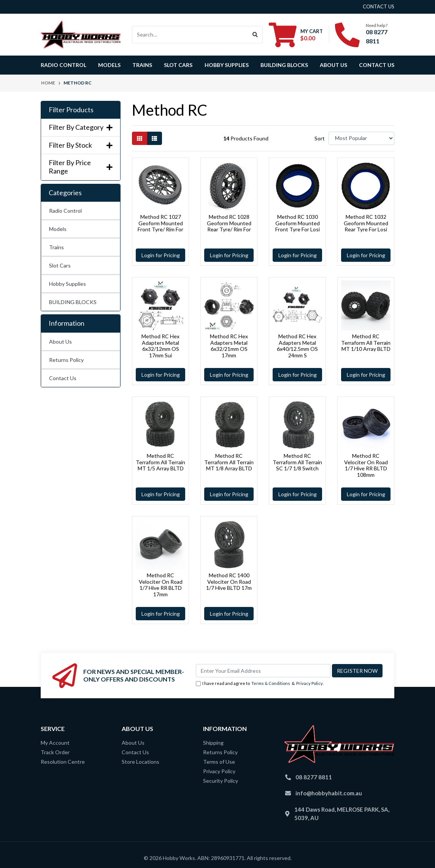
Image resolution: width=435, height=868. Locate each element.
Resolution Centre (63, 762)
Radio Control (65, 211)
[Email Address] (263, 671)
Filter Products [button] (71, 110)
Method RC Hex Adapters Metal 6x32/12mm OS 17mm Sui (160, 346)
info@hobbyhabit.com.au (329, 793)
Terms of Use (219, 762)
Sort (320, 138)
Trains (56, 247)
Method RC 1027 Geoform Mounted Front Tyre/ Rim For (160, 223)
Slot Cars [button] (178, 65)
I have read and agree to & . (260, 684)
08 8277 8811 (314, 777)
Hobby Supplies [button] (227, 65)
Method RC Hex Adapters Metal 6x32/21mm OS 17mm (229, 346)
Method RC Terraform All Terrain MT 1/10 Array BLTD (366, 343)
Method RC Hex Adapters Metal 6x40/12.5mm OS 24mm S (297, 346)
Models (58, 229)
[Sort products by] (361, 138)
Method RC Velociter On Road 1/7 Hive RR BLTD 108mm (366, 465)
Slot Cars (60, 265)
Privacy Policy (310, 683)
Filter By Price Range (81, 167)
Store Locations (141, 762)
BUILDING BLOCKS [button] (284, 65)
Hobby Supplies (67, 284)
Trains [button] (142, 65)
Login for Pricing (161, 255)
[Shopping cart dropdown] (296, 35)
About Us (333, 65)
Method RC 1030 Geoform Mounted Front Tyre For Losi (298, 223)
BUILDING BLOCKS (73, 302)
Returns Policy (66, 360)
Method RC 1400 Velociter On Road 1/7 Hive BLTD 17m (229, 582)
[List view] (154, 138)
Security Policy (221, 781)
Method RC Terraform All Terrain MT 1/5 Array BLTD (160, 462)
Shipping (213, 743)
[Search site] (255, 35)
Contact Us (377, 65)
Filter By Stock (81, 145)
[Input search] (190, 35)
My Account (55, 743)
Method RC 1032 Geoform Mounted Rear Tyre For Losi (366, 223)
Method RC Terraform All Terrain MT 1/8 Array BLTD (229, 462)
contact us (379, 6)
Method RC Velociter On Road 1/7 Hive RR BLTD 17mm (161, 585)
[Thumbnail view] (140, 138)
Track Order (55, 752)
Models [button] (109, 65)
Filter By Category (81, 127)
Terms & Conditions (271, 683)
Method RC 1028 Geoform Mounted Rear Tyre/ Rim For (229, 223)
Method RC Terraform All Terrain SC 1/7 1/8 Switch (297, 462)
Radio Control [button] (64, 65)
